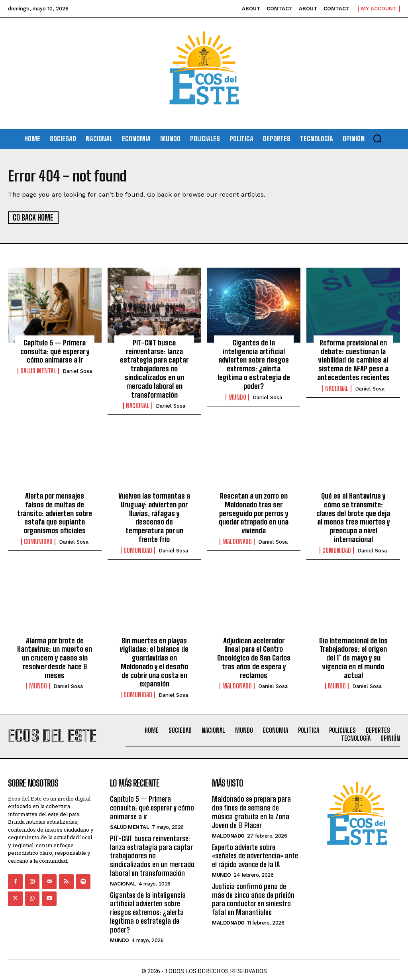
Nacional (138, 405)
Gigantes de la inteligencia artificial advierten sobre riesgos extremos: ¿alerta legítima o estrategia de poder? (254, 364)
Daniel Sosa (77, 371)
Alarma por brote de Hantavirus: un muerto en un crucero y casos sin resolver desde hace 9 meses (55, 656)
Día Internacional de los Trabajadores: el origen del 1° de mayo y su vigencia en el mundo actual (353, 656)
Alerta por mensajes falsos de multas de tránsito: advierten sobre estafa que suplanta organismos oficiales (55, 512)
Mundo (237, 396)
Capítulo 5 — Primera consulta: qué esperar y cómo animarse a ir (55, 351)
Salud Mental (38, 371)
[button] (377, 138)
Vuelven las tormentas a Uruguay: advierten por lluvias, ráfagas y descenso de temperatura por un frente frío (154, 517)
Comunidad (38, 540)
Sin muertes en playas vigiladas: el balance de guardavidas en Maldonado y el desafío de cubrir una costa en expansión (154, 661)
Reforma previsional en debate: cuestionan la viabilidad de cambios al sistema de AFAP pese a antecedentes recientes (353, 359)
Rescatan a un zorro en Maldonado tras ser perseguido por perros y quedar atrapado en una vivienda (254, 512)
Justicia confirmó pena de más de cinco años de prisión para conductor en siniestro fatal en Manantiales (253, 897)
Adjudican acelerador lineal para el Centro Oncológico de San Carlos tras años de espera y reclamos (254, 656)
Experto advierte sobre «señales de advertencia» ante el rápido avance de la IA (255, 853)
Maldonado (237, 540)
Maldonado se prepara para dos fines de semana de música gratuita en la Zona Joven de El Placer (251, 810)
